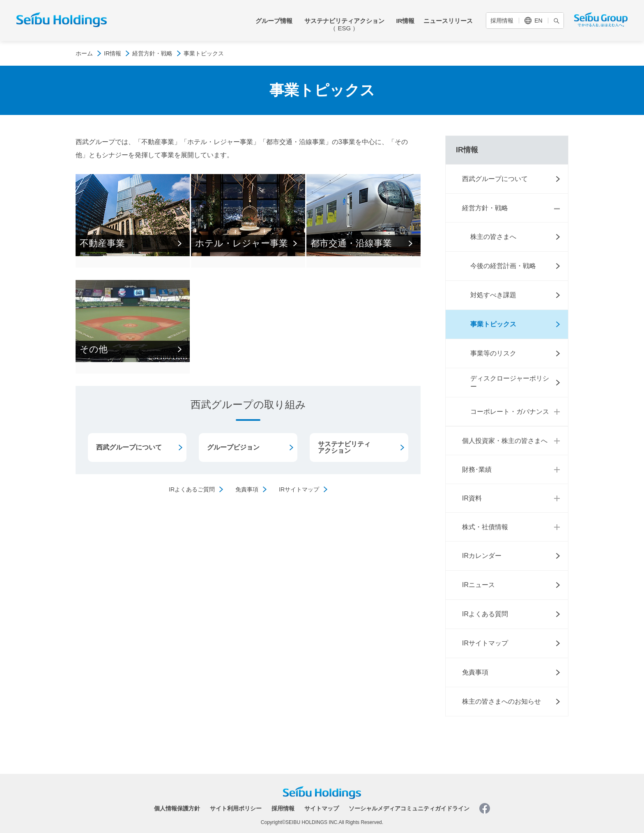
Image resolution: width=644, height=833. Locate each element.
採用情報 (502, 21)
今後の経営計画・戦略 (503, 266)
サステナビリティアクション (344, 24)
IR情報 (405, 21)
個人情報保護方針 (177, 808)
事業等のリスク (493, 353)
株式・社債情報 (485, 527)
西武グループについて (129, 447)
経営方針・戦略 (152, 53)
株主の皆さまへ (493, 237)
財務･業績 (477, 469)
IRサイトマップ (299, 489)
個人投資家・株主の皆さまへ (505, 441)
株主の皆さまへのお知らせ (501, 701)
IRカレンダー (482, 556)
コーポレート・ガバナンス (510, 412)
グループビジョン (233, 447)
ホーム (84, 53)
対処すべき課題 (493, 295)
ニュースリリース (448, 21)
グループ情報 (274, 21)
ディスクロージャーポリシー (510, 382)
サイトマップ (322, 808)
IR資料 (472, 498)
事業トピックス (493, 324)
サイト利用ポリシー (236, 808)
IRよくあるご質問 (192, 489)
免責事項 (247, 489)
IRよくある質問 (485, 614)
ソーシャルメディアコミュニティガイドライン (409, 808)
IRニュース (478, 585)
